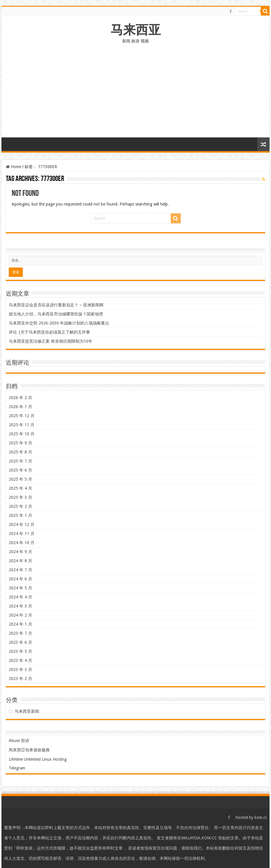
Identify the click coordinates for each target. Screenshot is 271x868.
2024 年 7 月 (20, 570)
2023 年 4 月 (20, 660)
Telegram (17, 768)
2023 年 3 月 (20, 669)
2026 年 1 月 (20, 407)
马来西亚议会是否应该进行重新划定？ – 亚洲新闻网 (56, 305)
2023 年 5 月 (20, 651)
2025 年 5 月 (20, 479)
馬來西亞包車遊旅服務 (29, 750)
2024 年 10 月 (22, 543)
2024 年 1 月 (20, 624)
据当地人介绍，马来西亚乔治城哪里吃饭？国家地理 (56, 314)
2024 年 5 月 (20, 588)
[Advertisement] (136, 94)
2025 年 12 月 (22, 416)
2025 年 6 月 (20, 470)
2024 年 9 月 (20, 552)
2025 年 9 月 (20, 443)
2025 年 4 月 (20, 488)
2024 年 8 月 (20, 561)
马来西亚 (136, 30)
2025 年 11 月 (22, 425)
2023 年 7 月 (20, 633)
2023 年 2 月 (20, 679)
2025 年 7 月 (20, 461)
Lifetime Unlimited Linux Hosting (38, 759)
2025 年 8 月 (20, 452)
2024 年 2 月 (20, 615)
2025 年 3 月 (20, 497)
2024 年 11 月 (22, 534)
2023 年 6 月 (20, 642)
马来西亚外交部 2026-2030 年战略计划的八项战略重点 (59, 323)
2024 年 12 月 (22, 524)
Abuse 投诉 (19, 741)
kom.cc (261, 817)
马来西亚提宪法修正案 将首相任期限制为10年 (51, 341)
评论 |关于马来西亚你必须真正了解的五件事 (49, 332)
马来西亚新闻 (27, 711)
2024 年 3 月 (20, 606)
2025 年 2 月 (20, 506)
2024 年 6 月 (20, 579)
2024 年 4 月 (20, 597)
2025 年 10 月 (22, 434)
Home (14, 167)
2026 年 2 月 (20, 398)
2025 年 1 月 (20, 515)
